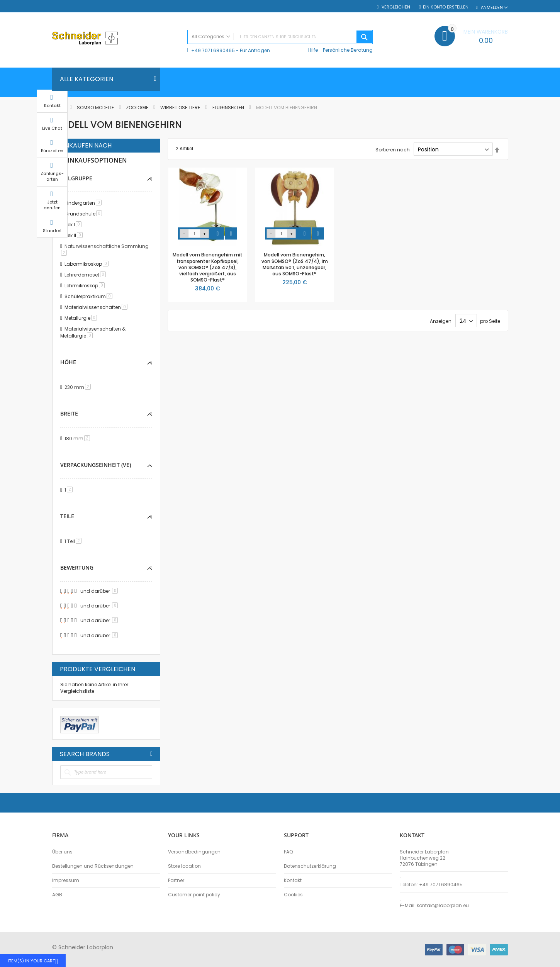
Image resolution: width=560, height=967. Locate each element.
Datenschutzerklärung (310, 866)
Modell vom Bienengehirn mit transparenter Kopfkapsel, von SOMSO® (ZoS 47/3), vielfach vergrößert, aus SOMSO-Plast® (208, 267)
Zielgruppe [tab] (76, 178)
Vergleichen (395, 7)
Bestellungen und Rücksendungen (93, 866)
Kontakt (293, 880)
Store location (184, 866)
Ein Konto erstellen (446, 7)
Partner (176, 880)
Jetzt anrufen (527, 212)
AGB (57, 895)
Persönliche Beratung (348, 50)
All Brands (151, 754)
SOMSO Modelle (96, 108)
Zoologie (138, 108)
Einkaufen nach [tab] (86, 146)
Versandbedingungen (194, 852)
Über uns (62, 852)
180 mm (79, 439)
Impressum (66, 880)
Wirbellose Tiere (181, 108)
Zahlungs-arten (527, 183)
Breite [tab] (69, 413)
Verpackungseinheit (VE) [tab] (96, 465)
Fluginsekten (229, 108)
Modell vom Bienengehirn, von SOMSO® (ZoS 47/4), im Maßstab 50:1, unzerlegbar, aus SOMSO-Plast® (295, 264)
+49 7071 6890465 (213, 50)
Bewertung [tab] (77, 567)
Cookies (293, 895)
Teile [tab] (67, 516)
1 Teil (74, 541)
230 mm (79, 387)
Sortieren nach (393, 150)
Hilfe (313, 50)
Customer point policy (194, 895)
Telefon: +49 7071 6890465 (431, 885)
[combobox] (280, 37)
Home (59, 108)
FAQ (288, 852)
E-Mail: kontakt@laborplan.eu (434, 906)
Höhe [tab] (68, 362)
